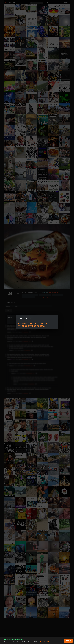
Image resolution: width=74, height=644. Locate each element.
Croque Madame (44, 295)
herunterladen (55, 292)
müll (25, 3)
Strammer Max (56, 295)
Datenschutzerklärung (46, 642)
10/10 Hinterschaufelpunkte (28, 295)
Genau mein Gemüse (27, 297)
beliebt (21, 3)
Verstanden (68, 641)
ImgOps (45, 292)
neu (18, 3)
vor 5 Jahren (25, 292)
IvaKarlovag (33, 292)
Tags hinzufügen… (50, 297)
